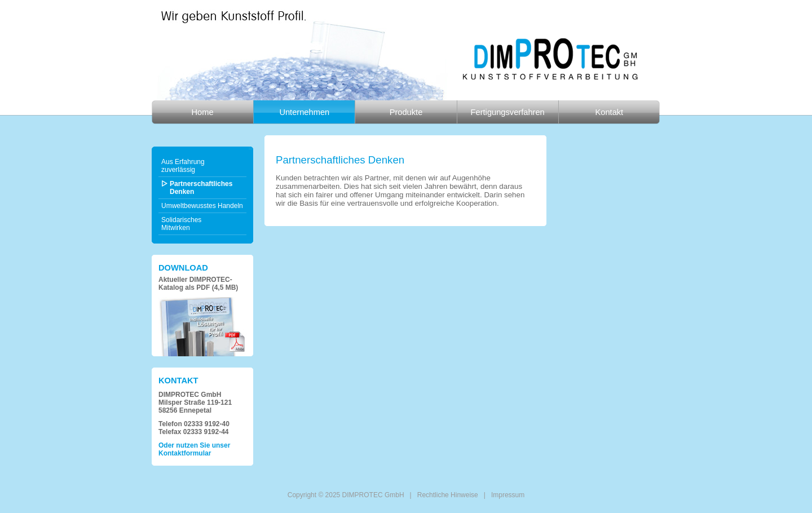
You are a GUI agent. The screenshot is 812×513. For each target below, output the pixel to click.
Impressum (508, 495)
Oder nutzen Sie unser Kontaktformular (194, 449)
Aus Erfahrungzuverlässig (183, 166)
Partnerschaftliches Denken (201, 188)
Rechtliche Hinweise (448, 495)
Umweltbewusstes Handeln (202, 206)
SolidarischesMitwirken (181, 224)
